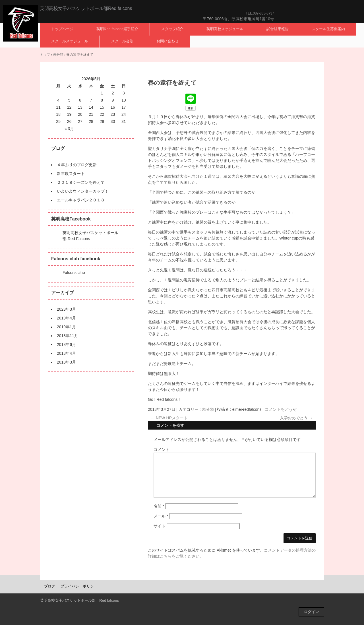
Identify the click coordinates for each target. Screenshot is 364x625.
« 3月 (69, 129)
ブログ (50, 586)
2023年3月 (66, 309)
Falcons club (74, 273)
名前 (159, 506)
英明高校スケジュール (225, 29)
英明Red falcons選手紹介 (117, 29)
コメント (162, 449)
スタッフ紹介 (172, 29)
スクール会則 (122, 41)
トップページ (62, 29)
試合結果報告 (278, 29)
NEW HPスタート (169, 418)
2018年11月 (68, 336)
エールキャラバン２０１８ (81, 200)
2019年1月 (66, 327)
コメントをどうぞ (281, 409)
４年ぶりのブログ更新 (77, 165)
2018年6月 (66, 345)
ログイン (311, 612)
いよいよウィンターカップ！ (83, 191)
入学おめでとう (296, 418)
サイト (160, 526)
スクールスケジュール (70, 41)
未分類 (208, 409)
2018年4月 (66, 353)
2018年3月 (66, 362)
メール (161, 516)
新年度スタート (71, 174)
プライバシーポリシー (79, 586)
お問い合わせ (167, 41)
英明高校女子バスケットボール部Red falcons (20, 23)
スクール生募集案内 (328, 29)
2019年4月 (66, 318)
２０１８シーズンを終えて (81, 182)
